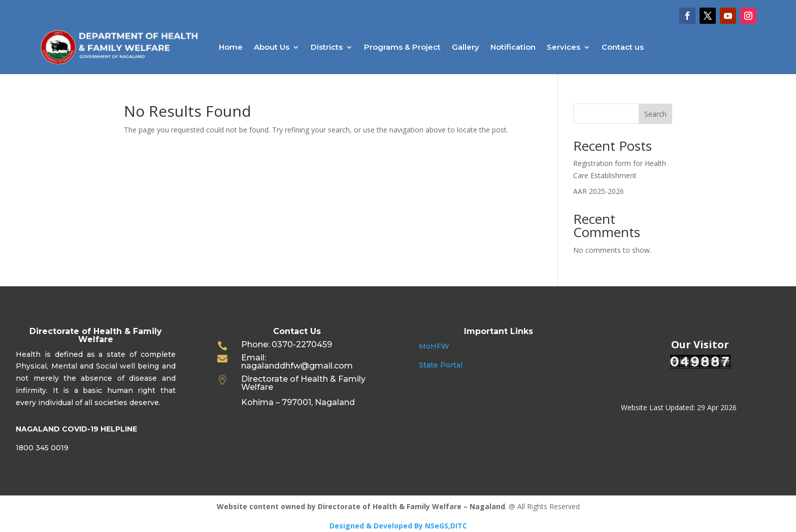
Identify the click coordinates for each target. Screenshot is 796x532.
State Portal (441, 365)
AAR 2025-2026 (599, 191)
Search (655, 114)
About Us (272, 47)
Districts (327, 47)
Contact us (623, 47)
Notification (513, 47)
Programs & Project (402, 47)
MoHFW (434, 346)
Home (231, 47)
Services (563, 47)
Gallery (466, 47)
